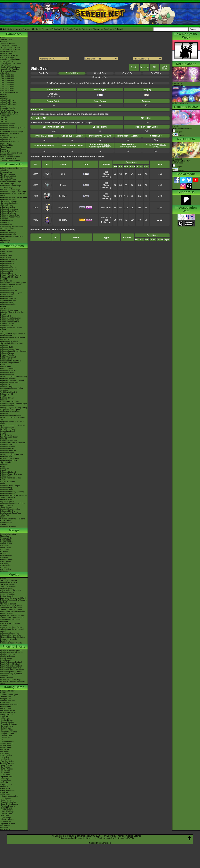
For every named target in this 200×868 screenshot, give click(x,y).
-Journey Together (7, 722)
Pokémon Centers (7, 126)
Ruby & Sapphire (7, 435)
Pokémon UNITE (7, 271)
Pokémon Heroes (7, 592)
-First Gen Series (7, 761)
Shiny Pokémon (6, 205)
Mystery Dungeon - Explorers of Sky (13, 418)
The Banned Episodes (9, 203)
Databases (14, 34)
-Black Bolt (4, 716)
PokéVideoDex (6, 225)
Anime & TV (14, 164)
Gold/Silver (4, 468)
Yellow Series (5, 548)
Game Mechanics (7, 110)
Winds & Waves (6, 252)
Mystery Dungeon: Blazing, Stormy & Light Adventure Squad (14, 409)
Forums (26, 29)
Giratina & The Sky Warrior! (11, 606)
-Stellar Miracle (6, 808)
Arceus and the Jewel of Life (11, 608)
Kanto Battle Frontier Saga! (11, 182)
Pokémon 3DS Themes (9, 511)
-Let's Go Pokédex (7, 57)
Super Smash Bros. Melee (10, 478)
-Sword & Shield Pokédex (10, 59)
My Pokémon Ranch (8, 429)
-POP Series (5, 775)
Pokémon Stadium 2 (8, 472)
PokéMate (4, 464)
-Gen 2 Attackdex (7, 77)
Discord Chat (5, 151)
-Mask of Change (7, 812)
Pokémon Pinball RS (8, 451)
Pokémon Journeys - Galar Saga (13, 192)
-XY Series (4, 751)
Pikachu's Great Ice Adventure (12, 670)
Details (134, 67)
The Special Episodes (9, 201)
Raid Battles (5, 703)
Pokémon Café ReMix (9, 267)
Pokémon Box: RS (7, 449)
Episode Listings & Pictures (11, 168)
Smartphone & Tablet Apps (11, 513)
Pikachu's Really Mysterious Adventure (11, 675)
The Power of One (7, 584)
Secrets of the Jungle (8, 639)
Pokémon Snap (6, 488)
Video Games (14, 246)
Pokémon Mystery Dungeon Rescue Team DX (11, 294)
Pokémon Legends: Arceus (11, 285)
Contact (36, 29)
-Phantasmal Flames (8, 712)
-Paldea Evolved (7, 744)
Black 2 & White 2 (7, 369)
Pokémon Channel (7, 447)
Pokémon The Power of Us (11, 635)
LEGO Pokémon (7, 143)
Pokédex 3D (5, 384)
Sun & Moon (5, 308)
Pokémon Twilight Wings (10, 211)
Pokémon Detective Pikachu (11, 643)
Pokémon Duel (6, 359)
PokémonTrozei (6, 456)
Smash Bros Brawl (7, 431)
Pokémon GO (6, 265)
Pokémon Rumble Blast (9, 382)
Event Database (6, 155)
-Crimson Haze (6, 814)
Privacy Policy (109, 836)
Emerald (4, 439)
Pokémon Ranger (7, 453)
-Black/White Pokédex (9, 51)
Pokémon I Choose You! (10, 633)
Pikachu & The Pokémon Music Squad (12, 683)
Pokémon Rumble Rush (9, 320)
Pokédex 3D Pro (7, 386)
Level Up (144, 67)
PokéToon (4, 219)
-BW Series (5, 753)
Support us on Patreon (100, 843)
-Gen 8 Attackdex (7, 89)
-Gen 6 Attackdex (7, 85)
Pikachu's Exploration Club (11, 668)
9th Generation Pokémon (10, 157)
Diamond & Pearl (7, 398)
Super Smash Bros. (8, 497)
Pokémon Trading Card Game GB (13, 495)
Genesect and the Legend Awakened (10, 620)
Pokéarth (119, 29)
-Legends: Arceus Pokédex (11, 63)
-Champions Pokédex (9, 71)
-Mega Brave (5, 788)
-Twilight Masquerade (9, 732)
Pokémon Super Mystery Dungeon (14, 351)
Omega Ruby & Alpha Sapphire (12, 334)
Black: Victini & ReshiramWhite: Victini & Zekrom (12, 613)
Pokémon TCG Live (8, 304)
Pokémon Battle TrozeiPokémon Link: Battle (13, 338)
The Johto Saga (6, 178)
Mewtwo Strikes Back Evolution (12, 637)
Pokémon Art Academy (9, 341)
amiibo (3, 517)
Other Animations (7, 229)
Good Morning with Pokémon (12, 227)
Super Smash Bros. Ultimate (11, 328)
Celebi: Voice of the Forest (11, 590)
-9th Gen (4, 118)
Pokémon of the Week (9, 114)
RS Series (4, 552)
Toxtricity (63, 220)
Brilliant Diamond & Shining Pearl (13, 283)
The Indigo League (8, 174)
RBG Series (5, 546)
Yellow (3, 484)
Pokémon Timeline (7, 124)
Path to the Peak (7, 221)
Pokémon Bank (6, 335)
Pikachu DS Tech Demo (9, 458)
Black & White (6, 367)
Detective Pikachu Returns (11, 275)
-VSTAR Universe (7, 820)
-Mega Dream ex (7, 785)
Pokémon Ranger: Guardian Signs (14, 404)
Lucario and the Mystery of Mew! (13, 598)
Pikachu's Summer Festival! (11, 662)
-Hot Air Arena (6, 798)
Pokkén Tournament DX (9, 322)
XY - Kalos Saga (7, 188)
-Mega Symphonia (7, 790)
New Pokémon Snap (8, 300)
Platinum (4, 400)
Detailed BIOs (6, 540)
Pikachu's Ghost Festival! (10, 664)
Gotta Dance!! (6, 660)
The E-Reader (6, 462)
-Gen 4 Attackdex (7, 81)
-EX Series (4, 757)
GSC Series (5, 550)
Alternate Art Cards (8, 701)
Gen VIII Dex (72, 73)
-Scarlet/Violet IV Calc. (9, 112)
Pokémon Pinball (7, 490)
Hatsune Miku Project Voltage (12, 131)
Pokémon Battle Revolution (11, 415)
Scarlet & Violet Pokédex (78, 29)
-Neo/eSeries (5, 759)
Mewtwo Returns (7, 588)
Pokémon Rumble (7, 406)
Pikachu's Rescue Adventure (11, 652)
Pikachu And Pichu (8, 654)
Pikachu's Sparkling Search (11, 672)
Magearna (63, 208)
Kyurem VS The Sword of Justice (13, 616)
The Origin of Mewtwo (9, 580)
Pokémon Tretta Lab (8, 373)
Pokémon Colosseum (9, 441)
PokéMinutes (5, 223)
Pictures (178, 136)
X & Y (2, 332)
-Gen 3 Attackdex (7, 79)
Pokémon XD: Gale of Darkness (13, 443)
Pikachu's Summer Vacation (11, 650)
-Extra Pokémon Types (9, 695)
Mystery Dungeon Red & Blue (12, 454)
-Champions (5, 116)
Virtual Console (6, 507)
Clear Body (106, 177)
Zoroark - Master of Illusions (11, 610)
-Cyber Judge (5, 818)
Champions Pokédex (103, 29)
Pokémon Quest (7, 326)
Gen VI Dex (128, 73)
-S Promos (4, 827)
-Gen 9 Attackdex (7, 91)
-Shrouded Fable (7, 730)
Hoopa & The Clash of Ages (11, 627)
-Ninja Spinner (6, 781)
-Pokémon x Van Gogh (9, 137)
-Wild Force (5, 816)
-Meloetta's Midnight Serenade (12, 618)
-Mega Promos (6, 765)
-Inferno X (4, 786)
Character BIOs (6, 538)
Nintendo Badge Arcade (9, 363)
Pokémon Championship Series (12, 128)
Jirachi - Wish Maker (8, 594)
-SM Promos (5, 771)
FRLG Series (5, 554)
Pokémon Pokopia (7, 261)
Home (17, 29)
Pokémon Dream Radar (9, 371)
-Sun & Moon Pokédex (9, 55)
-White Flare (5, 718)
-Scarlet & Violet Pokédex (10, 67)
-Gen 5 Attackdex (7, 83)
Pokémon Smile (6, 296)
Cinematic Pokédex (8, 108)
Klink (63, 174)
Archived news (6, 40)
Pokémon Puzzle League (10, 486)
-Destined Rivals (7, 720)
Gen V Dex (156, 73)
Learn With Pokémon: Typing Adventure (11, 389)
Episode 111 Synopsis (183, 129)
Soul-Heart (106, 208)
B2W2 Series (5, 565)
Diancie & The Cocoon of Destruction (10, 624)
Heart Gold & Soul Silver (10, 402)
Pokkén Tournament (8, 357)
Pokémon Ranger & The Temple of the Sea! (14, 601)
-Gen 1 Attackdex (7, 75)
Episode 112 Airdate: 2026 (181, 161)
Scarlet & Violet (6, 256)
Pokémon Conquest (8, 378)
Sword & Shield (6, 281)
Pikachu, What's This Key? (11, 680)
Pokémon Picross (7, 353)
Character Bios (6, 172)
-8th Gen (4, 120)
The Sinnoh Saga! (7, 184)
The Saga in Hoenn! (8, 180)
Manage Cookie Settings (130, 836)
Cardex (3, 106)
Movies (14, 575)
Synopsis (178, 167)
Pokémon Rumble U (8, 375)
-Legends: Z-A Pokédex (9, 69)
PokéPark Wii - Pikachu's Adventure (10, 413)
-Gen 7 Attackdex (7, 87)
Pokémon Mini (6, 476)
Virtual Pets (5, 515)
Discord (46, 29)
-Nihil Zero (4, 783)
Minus (106, 174)
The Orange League (8, 176)
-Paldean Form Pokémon (10, 161)
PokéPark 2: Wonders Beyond (12, 380)
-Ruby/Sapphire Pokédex (10, 48)
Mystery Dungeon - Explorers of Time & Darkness (13, 426)
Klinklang (63, 196)
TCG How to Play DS (8, 392)
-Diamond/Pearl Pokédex (10, 50)
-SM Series (5, 749)
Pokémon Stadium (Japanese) (12, 492)
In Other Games (6, 505)
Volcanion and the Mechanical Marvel (12, 630)
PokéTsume (5, 242)
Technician (106, 222)
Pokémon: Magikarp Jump (10, 318)
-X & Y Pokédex (6, 53)
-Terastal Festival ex (8, 802)
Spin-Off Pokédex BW (9, 104)
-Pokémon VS (6, 822)
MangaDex (4, 536)
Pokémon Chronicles (8, 199)
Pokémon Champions (9, 259)
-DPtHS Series (6, 755)
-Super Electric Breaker (9, 804)
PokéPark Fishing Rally (9, 460)
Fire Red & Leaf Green (9, 437)
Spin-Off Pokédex (7, 100)
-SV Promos (5, 767)
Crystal (3, 470)
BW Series (4, 563)
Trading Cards (14, 687)
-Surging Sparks (7, 726)
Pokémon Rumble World (10, 349)
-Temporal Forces (7, 734)
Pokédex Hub (58, 29)
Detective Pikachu (7, 324)
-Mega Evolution (7, 714)
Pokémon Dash (6, 445)
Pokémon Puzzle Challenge (11, 474)
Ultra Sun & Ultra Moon (9, 310)
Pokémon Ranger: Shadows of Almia (12, 422)
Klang (63, 185)
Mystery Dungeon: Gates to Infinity (14, 376)
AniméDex (4, 170)
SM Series (4, 571)
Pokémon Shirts (6, 145)
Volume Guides (6, 544)
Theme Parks (5, 147)
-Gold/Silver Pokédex (8, 46)
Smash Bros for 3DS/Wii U (11, 361)
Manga (14, 530)
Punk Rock (106, 217)
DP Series (4, 557)
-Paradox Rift (5, 738)
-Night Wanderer (7, 810)
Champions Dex (100, 77)
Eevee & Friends (7, 678)
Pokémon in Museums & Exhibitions (10, 134)
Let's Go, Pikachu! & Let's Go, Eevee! (12, 313)
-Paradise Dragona (8, 806)
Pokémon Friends (7, 263)
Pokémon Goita (6, 523)
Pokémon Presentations (10, 141)
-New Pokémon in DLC (9, 159)
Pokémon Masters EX (9, 269)
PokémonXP (5, 130)
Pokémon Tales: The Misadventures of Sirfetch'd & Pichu (12, 236)
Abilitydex (4, 98)
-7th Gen (4, 122)
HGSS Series (5, 561)
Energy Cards (6, 699)
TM (154, 67)
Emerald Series (6, 556)
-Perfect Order (6, 708)
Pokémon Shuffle (7, 347)
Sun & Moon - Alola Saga (10, 190)
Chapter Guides (6, 542)
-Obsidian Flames (7, 742)
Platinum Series (6, 559)
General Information (8, 534)
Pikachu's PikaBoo (7, 656)
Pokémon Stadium (7, 493)
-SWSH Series (6, 747)
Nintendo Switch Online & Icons (12, 519)
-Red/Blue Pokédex (8, 44)
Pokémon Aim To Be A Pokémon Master (13, 194)
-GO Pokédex (6, 65)
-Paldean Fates (6, 736)
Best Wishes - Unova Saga (11, 186)
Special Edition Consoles (10, 509)
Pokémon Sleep (6, 273)
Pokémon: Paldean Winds (10, 217)
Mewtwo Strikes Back (9, 582)
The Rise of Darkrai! (8, 604)
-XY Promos (5, 773)
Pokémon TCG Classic (9, 705)
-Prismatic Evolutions (8, 724)
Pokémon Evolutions (8, 213)
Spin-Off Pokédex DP (8, 102)
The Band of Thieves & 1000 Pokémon (11, 344)
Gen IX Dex (44, 73)
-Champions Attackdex (9, 92)
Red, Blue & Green (8, 482)
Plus (106, 172)
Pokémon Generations (9, 209)
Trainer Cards (6, 697)
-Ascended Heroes (8, 710)
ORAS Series (5, 569)
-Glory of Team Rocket (9, 796)
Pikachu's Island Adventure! (11, 666)
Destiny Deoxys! (7, 596)
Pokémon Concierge (8, 233)
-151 (2, 740)
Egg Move (165, 67)
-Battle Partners (6, 800)
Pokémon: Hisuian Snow (10, 215)
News (2, 38)
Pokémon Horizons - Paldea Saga (13, 197)
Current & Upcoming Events (11, 153)
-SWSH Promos (6, 769)
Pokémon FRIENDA (8, 527)
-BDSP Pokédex (7, 61)
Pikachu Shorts (14, 647)
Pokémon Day (6, 139)
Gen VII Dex (100, 73)
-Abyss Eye (5, 779)
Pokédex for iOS (7, 394)
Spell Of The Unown (8, 586)
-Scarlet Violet (6, 746)
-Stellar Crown (6, 728)
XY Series (4, 567)
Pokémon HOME (7, 287)
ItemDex (4, 94)
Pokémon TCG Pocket (9, 277)
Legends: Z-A (5, 257)
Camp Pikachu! (6, 658)
